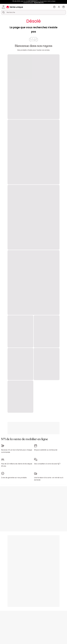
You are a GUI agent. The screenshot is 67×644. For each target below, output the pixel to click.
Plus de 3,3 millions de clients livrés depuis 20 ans (17, 465)
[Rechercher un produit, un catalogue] (3, 12)
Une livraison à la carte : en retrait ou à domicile (49, 479)
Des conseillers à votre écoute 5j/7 (47, 464)
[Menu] (3, 6)
